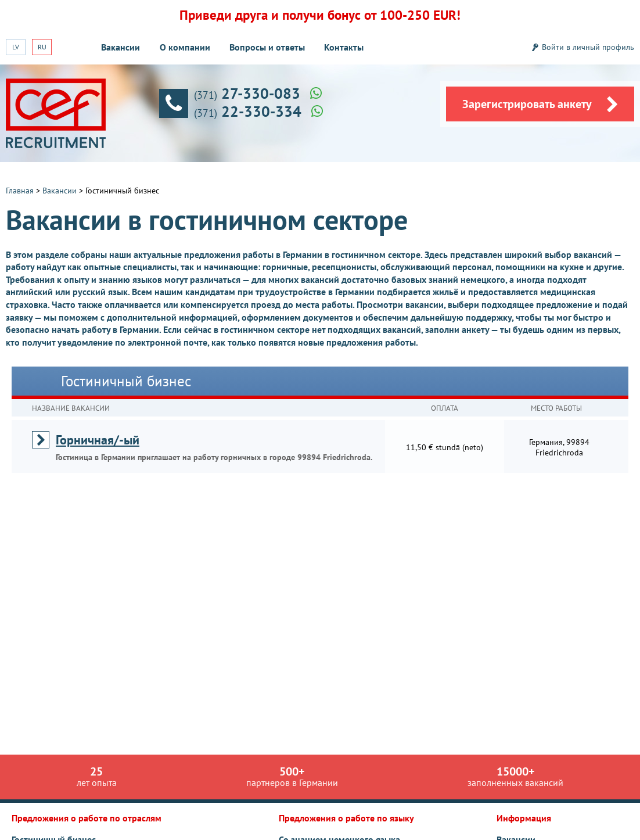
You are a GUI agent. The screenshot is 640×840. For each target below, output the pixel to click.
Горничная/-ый (98, 440)
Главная (20, 191)
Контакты (344, 47)
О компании (185, 47)
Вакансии (121, 47)
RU (42, 47)
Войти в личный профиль (588, 47)
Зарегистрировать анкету (540, 105)
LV (16, 47)
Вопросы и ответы (267, 47)
